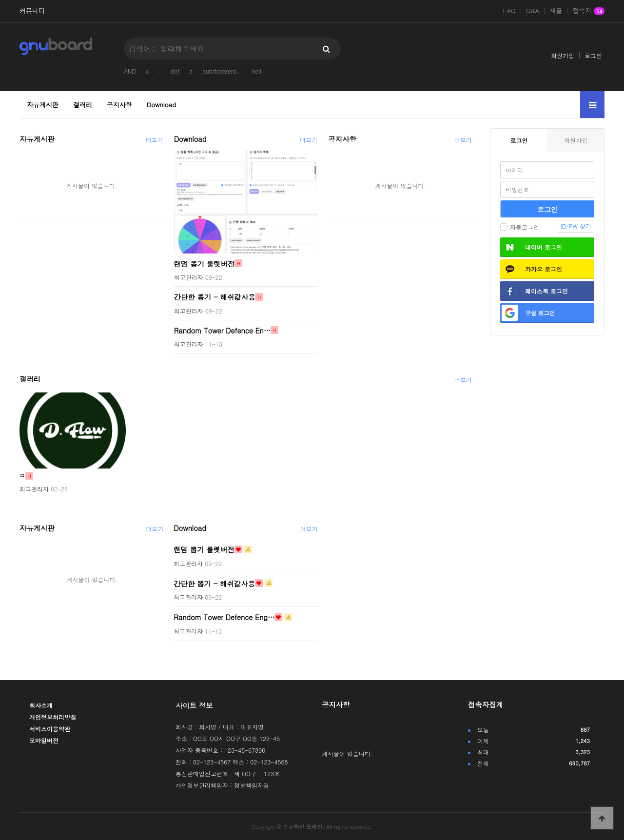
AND (130, 71)
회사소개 (41, 705)
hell (257, 71)
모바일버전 (44, 740)
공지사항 (119, 105)
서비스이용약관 (50, 729)
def (175, 71)
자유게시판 (43, 105)
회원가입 (563, 55)
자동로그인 (520, 227)
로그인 (593, 55)
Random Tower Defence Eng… (224, 617)
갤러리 (83, 105)
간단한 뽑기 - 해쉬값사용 (215, 297)
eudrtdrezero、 (222, 71)
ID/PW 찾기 (576, 226)
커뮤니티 (32, 11)
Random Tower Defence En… (223, 330)
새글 (556, 11)
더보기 (155, 140)
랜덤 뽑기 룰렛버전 (205, 263)
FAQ (509, 11)
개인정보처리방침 (53, 717)
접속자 (588, 11)
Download (161, 105)
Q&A (533, 11)
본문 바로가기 (0, 0)
